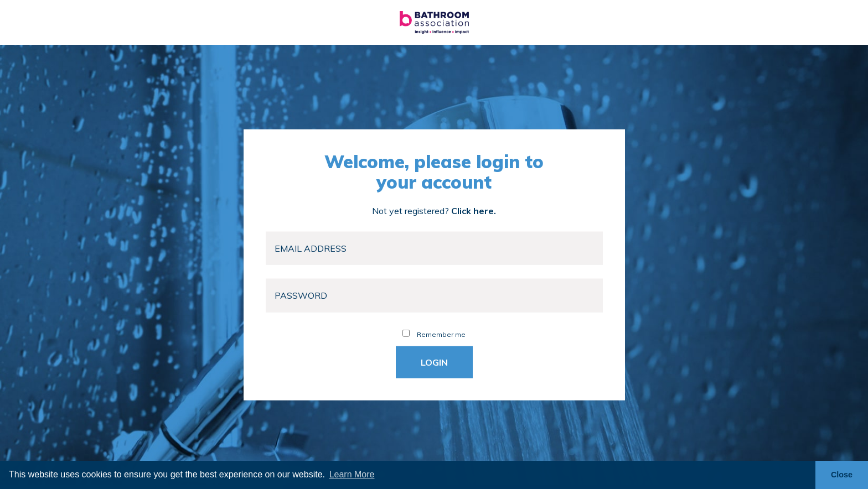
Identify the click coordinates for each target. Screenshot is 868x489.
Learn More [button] (352, 474)
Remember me (434, 334)
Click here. (474, 210)
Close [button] (842, 475)
